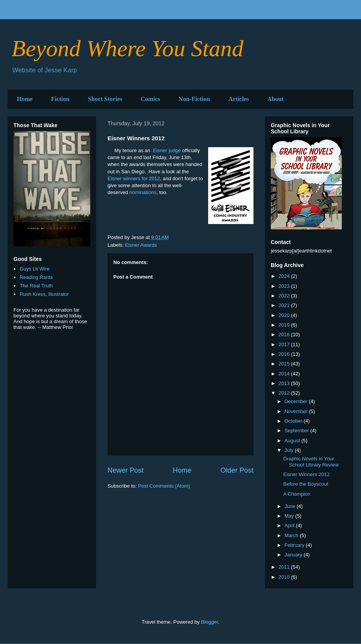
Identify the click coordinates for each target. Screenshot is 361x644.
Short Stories (105, 99)
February (295, 545)
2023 (285, 286)
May (290, 516)
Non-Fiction (194, 99)
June (291, 506)
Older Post (237, 470)
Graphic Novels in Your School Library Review (311, 462)
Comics (150, 99)
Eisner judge (167, 150)
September (297, 431)
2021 (285, 305)
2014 (285, 374)
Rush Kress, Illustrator (44, 294)
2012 (285, 393)
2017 (285, 344)
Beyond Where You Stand (128, 48)
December (297, 401)
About (276, 99)
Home (25, 99)
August (293, 441)
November (297, 411)
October (294, 421)
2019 (285, 325)
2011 (285, 567)
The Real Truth (36, 286)
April (290, 525)
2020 (285, 315)
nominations (143, 192)
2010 (285, 577)
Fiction (60, 99)
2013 (285, 383)
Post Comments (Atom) (164, 486)
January (294, 555)
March (292, 535)
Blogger (210, 622)
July (290, 450)
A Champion (297, 494)
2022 (285, 296)
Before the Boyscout (306, 484)
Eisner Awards (141, 245)
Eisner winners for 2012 (134, 178)
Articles (239, 99)
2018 (285, 334)
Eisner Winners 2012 (306, 474)
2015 (285, 364)
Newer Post (126, 470)
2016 (285, 354)
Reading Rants (36, 277)
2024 (285, 276)
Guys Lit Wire (35, 269)
